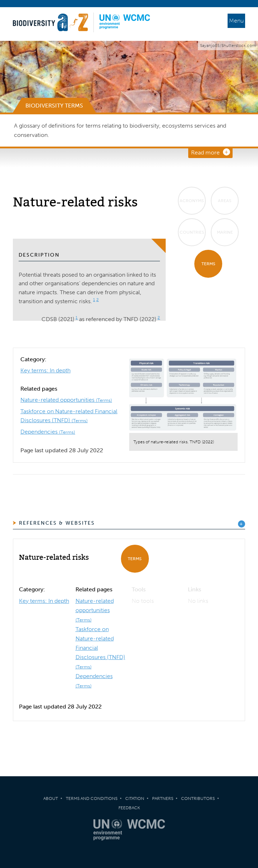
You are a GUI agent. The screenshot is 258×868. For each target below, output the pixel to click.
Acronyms (192, 201)
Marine (225, 232)
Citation (135, 798)
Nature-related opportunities (66, 400)
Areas (225, 201)
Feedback (129, 808)
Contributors (198, 798)
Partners (163, 798)
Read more (205, 152)
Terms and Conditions (92, 798)
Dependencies (48, 432)
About (51, 798)
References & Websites (57, 523)
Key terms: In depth (45, 370)
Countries (192, 232)
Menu (236, 21)
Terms (208, 264)
